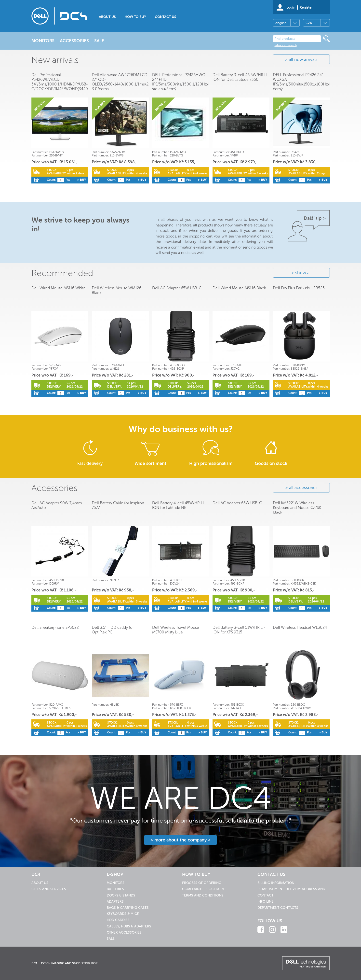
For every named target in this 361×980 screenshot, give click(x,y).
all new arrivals (303, 59)
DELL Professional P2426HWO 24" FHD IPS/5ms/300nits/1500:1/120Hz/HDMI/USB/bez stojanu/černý (194, 82)
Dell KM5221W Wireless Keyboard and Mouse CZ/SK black (297, 508)
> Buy (82, 180)
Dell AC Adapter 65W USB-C (177, 288)
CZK (309, 23)
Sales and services (49, 889)
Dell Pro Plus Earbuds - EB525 (299, 288)
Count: (51, 180)
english (281, 23)
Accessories (54, 488)
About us (107, 17)
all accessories (303, 488)
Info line (265, 902)
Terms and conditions (203, 895)
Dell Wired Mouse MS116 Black (239, 288)
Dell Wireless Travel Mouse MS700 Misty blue (176, 630)
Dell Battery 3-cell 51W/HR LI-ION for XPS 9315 (239, 630)
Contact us (166, 17)
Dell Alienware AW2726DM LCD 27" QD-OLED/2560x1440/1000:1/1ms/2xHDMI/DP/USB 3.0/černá (134, 82)
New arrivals (55, 60)
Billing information (276, 883)
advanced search (286, 45)
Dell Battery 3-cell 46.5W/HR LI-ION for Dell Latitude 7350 (241, 77)
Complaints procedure (203, 889)
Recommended (62, 273)
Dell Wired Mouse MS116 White (59, 288)
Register (306, 7)
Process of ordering (202, 883)
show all (303, 273)
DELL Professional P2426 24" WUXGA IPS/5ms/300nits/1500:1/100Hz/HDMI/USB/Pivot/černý (316, 82)
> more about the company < (180, 840)
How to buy (135, 17)
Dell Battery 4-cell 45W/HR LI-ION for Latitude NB (179, 505)
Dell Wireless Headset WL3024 (300, 627)
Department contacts (278, 908)
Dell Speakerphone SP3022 (55, 627)
